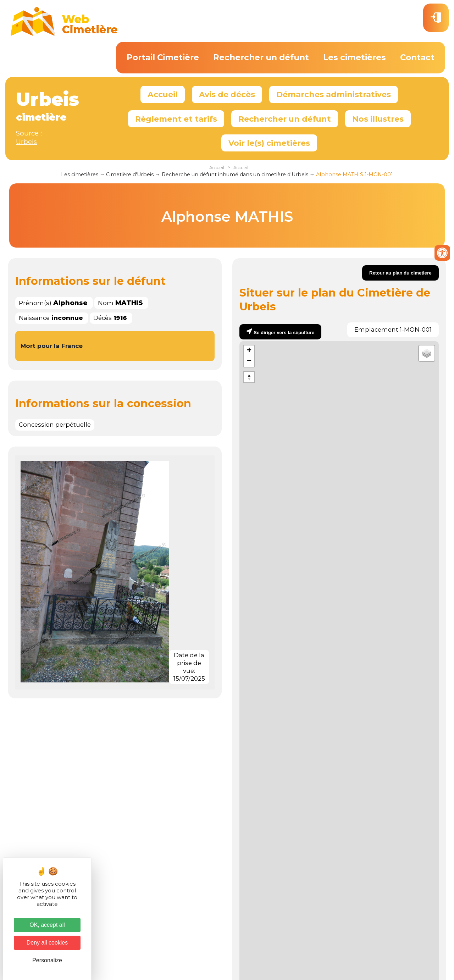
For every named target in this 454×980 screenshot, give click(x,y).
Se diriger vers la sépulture (284, 333)
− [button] (249, 361)
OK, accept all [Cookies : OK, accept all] (47, 925)
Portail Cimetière (163, 57)
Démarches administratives (334, 94)
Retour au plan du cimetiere (400, 273)
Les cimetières (355, 57)
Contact (417, 57)
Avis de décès (227, 94)
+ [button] (249, 351)
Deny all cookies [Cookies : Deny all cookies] (47, 943)
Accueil (163, 94)
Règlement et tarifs (176, 119)
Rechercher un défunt (261, 57)
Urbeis (26, 142)
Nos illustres (378, 119)
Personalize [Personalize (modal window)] (47, 960)
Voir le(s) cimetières (269, 143)
